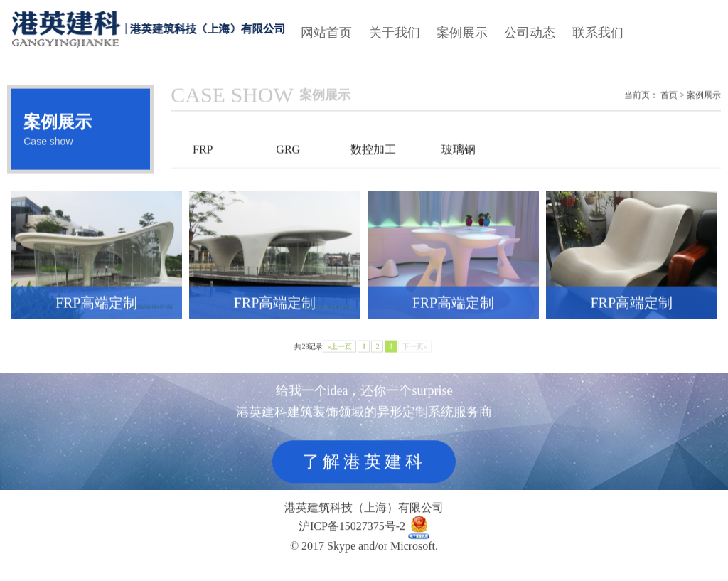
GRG (288, 157)
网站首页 (326, 33)
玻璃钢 (459, 157)
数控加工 (373, 157)
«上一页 (339, 354)
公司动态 (530, 33)
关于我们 (395, 33)
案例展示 (462, 33)
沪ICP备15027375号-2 (352, 527)
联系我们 (598, 33)
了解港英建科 (364, 464)
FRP (203, 157)
